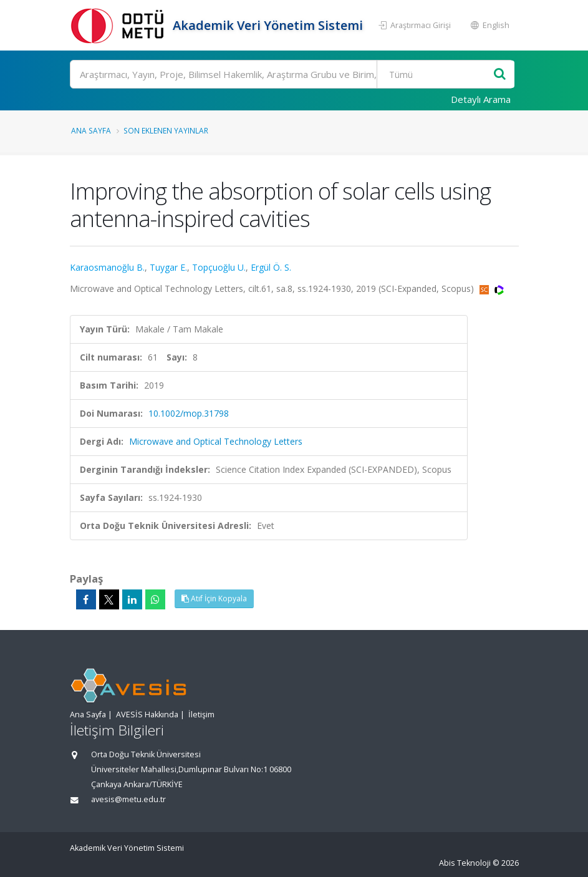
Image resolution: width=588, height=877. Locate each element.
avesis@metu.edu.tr (128, 799)
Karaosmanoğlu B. (107, 267)
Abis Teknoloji (465, 863)
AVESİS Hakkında (147, 715)
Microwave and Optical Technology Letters (216, 441)
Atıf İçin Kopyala (214, 598)
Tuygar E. (168, 267)
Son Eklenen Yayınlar (166, 130)
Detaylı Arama (481, 99)
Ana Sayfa (91, 130)
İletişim (201, 715)
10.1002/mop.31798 (189, 413)
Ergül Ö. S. (271, 267)
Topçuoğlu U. (219, 267)
